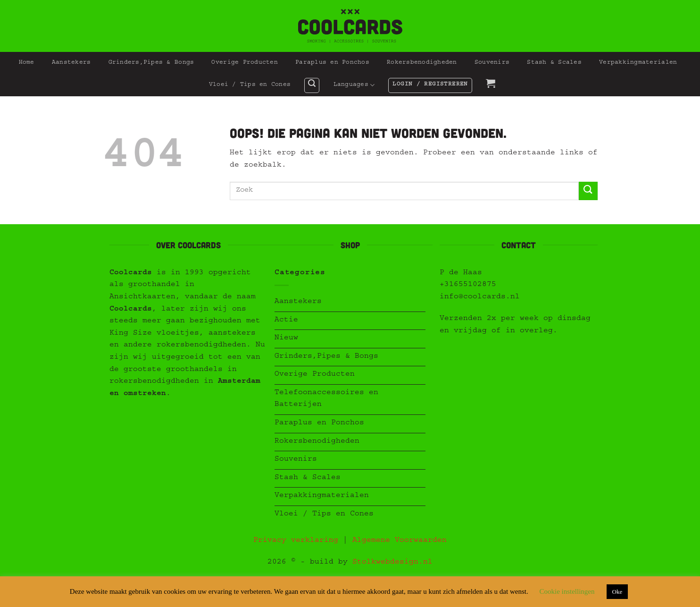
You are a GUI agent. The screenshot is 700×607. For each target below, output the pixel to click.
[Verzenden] (588, 191)
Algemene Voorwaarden (400, 541)
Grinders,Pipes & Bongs (151, 63)
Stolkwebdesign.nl (392, 563)
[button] (312, 85)
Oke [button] (617, 592)
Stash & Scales (554, 63)
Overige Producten (244, 63)
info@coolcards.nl (480, 297)
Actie (286, 320)
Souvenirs (492, 63)
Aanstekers (71, 63)
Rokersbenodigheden (422, 63)
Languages (354, 85)
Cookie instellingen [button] (567, 591)
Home (27, 63)
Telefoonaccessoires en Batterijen (326, 399)
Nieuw (286, 338)
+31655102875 (468, 285)
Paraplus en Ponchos (332, 63)
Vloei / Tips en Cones (250, 85)
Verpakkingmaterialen (638, 63)
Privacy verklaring (296, 541)
